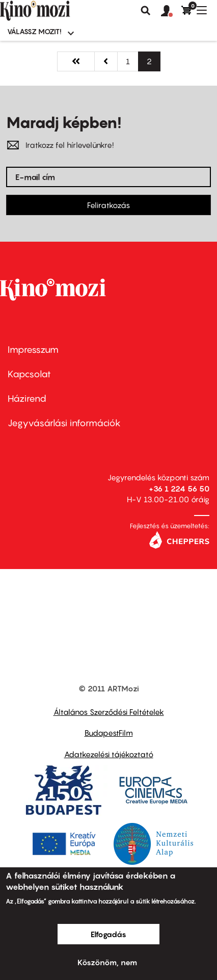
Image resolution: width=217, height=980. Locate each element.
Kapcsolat (29, 374)
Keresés (146, 11)
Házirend (27, 398)
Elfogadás (108, 934)
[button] (171, 11)
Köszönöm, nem (107, 962)
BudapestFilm (109, 733)
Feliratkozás (108, 205)
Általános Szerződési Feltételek (109, 712)
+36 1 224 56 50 (179, 488)
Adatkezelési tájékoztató (109, 754)
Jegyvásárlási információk (64, 423)
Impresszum (33, 350)
